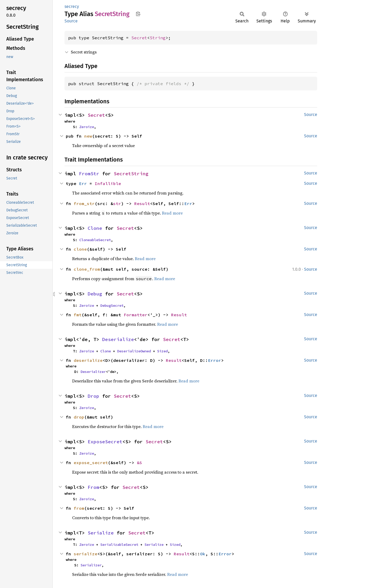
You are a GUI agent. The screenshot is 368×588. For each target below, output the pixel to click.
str (117, 203)
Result (142, 203)
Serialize (101, 533)
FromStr (89, 174)
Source (71, 21)
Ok (203, 554)
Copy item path (138, 14)
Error (215, 360)
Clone (95, 228)
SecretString (131, 174)
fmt (78, 315)
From (93, 487)
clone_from (87, 269)
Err (83, 183)
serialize (86, 554)
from (79, 508)
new (88, 136)
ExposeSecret (105, 442)
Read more (172, 213)
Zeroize (87, 127)
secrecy (72, 6)
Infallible (108, 183)
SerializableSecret (119, 545)
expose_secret (91, 463)
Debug (95, 294)
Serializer (91, 565)
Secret (139, 38)
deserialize (88, 360)
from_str (84, 203)
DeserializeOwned (134, 351)
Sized (162, 351)
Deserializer (93, 372)
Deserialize (118, 339)
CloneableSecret (95, 240)
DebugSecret (112, 305)
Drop (93, 396)
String (158, 38)
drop (79, 417)
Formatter (136, 315)
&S (140, 463)
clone (80, 249)
